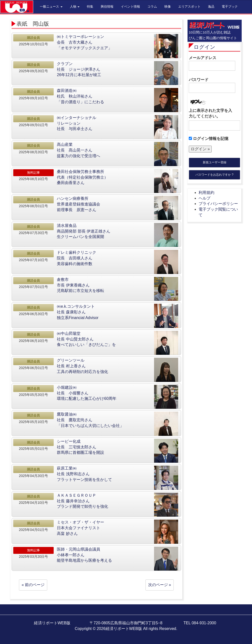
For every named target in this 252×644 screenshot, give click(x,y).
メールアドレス (212, 63)
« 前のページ (33, 585)
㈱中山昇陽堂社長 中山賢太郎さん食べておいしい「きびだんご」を (86, 339)
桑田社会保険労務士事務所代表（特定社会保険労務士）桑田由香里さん (82, 177)
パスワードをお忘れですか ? (214, 175)
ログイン (205, 47)
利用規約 (206, 193)
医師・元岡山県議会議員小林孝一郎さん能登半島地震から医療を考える (84, 555)
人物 (75, 7)
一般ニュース (51, 7)
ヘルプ (205, 198)
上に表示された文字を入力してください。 (210, 113)
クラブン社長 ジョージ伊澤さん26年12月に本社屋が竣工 (79, 69)
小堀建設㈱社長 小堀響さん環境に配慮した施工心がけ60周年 (87, 393)
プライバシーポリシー (218, 204)
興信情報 (107, 7)
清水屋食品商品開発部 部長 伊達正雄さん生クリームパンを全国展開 (84, 231)
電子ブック (230, 7)
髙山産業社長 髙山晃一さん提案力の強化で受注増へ (79, 150)
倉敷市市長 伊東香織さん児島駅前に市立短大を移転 (80, 285)
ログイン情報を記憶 (209, 139)
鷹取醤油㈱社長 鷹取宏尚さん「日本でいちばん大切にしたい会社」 (90, 420)
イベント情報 (130, 7)
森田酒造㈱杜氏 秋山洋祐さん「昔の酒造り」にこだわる (80, 96)
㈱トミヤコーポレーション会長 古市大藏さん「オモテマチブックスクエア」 (84, 42)
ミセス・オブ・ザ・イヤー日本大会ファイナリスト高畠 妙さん (80, 528)
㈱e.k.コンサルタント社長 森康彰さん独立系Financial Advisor (78, 312)
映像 (168, 7)
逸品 (211, 7)
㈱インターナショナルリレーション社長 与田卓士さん (77, 123)
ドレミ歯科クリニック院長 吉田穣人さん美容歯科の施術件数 (77, 258)
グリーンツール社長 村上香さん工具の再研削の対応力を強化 (82, 366)
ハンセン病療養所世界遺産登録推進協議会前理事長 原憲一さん (79, 204)
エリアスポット (189, 7)
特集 (90, 7)
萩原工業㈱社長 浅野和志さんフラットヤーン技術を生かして (84, 474)
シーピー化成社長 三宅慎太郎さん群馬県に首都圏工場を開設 (80, 447)
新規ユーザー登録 (215, 162)
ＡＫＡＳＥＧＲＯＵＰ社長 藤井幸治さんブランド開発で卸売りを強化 (82, 501)
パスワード (212, 85)
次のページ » (160, 585)
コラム (152, 7)
